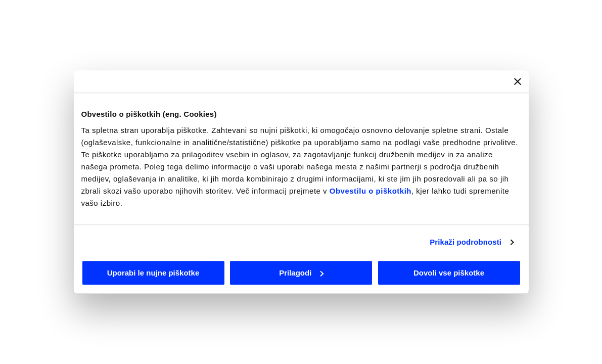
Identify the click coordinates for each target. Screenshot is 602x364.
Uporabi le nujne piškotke (153, 273)
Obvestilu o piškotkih (371, 191)
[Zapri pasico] (518, 81)
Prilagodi (301, 273)
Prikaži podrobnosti (466, 242)
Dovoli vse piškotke (449, 273)
